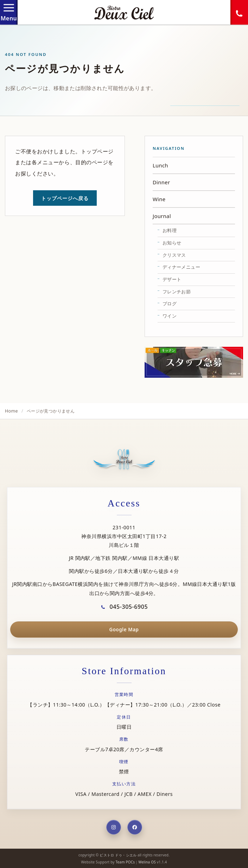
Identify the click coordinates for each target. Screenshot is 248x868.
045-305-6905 (124, 607)
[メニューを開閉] (9, 12)
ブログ (170, 304)
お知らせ (172, 243)
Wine (159, 199)
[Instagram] (114, 827)
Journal (162, 216)
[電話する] (239, 12)
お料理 (170, 230)
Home (11, 411)
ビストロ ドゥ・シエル (118, 855)
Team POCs (125, 862)
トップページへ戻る (65, 198)
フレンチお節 (177, 292)
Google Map (124, 630)
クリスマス (174, 255)
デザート (172, 279)
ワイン (170, 316)
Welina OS (147, 862)
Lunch (160, 165)
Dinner (161, 182)
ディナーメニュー (181, 267)
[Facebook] (135, 827)
